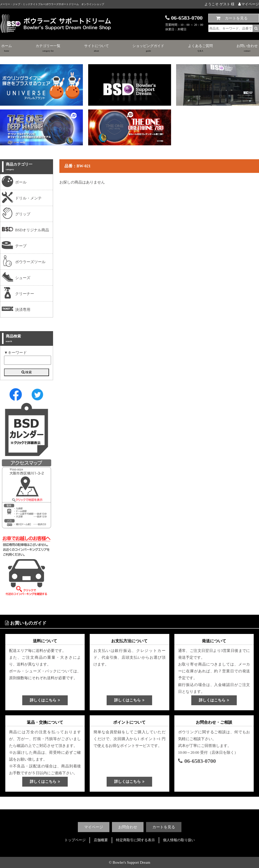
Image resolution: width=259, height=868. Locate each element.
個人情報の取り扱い (179, 840)
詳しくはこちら (45, 700)
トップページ (75, 840)
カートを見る (236, 18)
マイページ (249, 4)
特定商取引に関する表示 (135, 840)
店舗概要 (101, 840)
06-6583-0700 (197, 761)
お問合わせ (128, 827)
